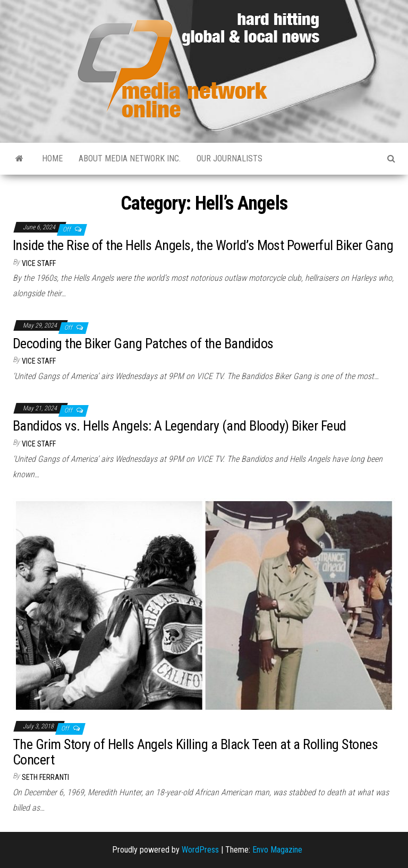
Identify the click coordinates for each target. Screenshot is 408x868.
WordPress (200, 850)
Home (52, 158)
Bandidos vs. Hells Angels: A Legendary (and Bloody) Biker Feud (180, 426)
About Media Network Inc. (130, 158)
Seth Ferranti (45, 777)
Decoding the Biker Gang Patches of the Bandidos (143, 343)
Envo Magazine (277, 850)
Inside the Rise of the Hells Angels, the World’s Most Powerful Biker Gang (203, 245)
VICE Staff (39, 263)
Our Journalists (229, 158)
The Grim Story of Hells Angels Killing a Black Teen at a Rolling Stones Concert (195, 752)
